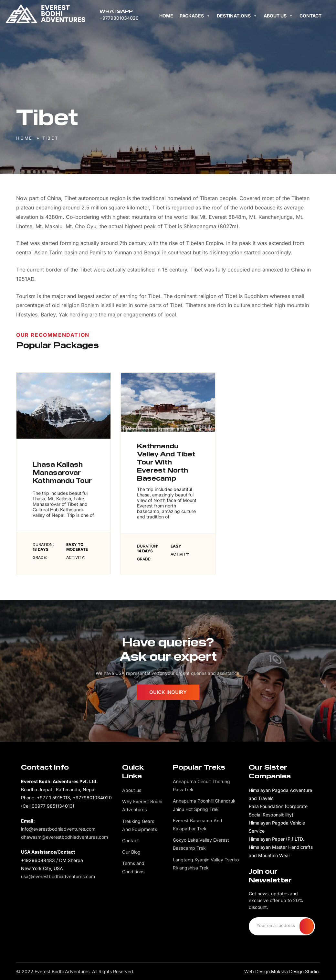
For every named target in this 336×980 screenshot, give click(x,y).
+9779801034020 (119, 18)
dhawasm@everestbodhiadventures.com (64, 837)
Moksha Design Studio (295, 971)
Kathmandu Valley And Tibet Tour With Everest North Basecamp (166, 465)
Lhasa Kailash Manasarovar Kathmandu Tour (62, 476)
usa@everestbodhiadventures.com (58, 876)
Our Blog (131, 852)
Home (166, 16)
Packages (195, 16)
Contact (310, 16)
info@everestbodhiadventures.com (58, 829)
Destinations (237, 16)
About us (278, 16)
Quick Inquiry (168, 692)
